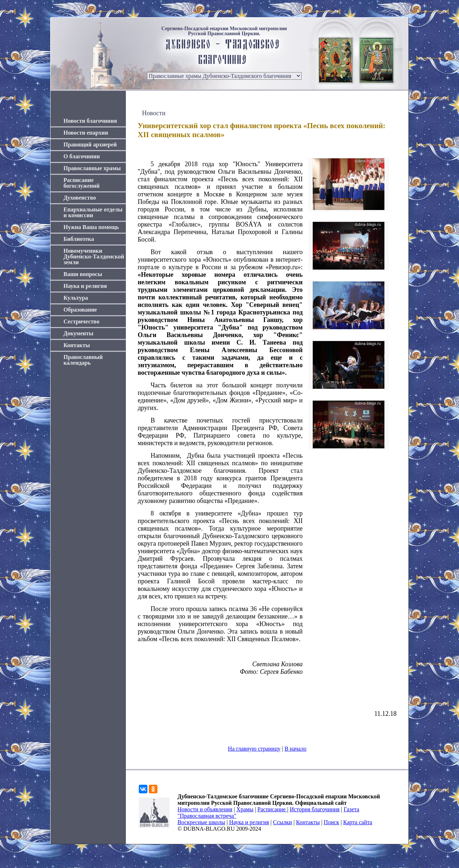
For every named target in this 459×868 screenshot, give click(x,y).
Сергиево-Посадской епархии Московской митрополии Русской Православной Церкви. (224, 31)
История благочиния (315, 809)
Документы (78, 333)
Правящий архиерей (90, 144)
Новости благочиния (90, 121)
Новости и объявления (205, 809)
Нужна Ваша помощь (91, 227)
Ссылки (282, 822)
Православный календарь (83, 360)
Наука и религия (85, 286)
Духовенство (80, 198)
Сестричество (81, 321)
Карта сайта (358, 822)
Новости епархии (86, 133)
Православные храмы (92, 168)
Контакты (77, 345)
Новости (154, 113)
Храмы (245, 809)
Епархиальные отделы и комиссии (93, 212)
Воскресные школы (201, 822)
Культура (76, 298)
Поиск (332, 822)
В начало (295, 749)
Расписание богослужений (82, 183)
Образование (80, 310)
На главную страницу (254, 749)
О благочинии (82, 156)
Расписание (272, 809)
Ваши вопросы (83, 274)
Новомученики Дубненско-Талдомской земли (94, 256)
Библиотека (79, 239)
